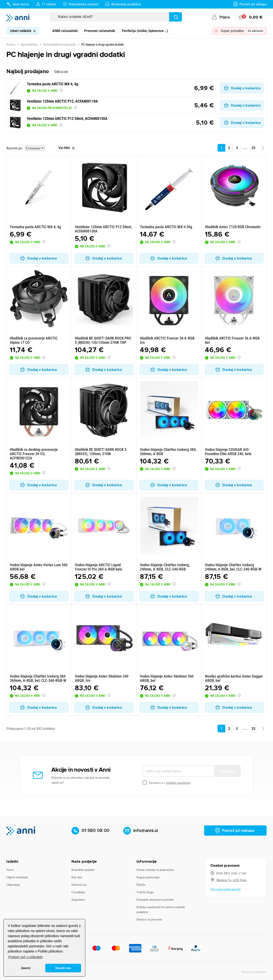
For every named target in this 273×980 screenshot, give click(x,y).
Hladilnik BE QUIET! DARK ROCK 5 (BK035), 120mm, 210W (101, 452)
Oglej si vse (61, 71)
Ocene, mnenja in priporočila (155, 870)
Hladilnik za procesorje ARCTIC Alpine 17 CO (34, 340)
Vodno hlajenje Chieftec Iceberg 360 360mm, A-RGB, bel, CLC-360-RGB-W (38, 678)
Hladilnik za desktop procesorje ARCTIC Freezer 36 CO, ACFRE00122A (34, 454)
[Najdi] (176, 17)
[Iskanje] (116, 17)
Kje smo (77, 877)
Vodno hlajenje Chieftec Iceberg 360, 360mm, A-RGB (168, 452)
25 (253, 148)
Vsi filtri (67, 148)
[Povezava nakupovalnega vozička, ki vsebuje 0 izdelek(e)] (251, 17)
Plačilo (141, 885)
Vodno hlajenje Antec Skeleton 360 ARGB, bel (167, 678)
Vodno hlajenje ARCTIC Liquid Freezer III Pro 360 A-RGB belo (99, 567)
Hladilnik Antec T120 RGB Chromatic (233, 227)
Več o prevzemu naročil (225, 889)
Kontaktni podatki (83, 870)
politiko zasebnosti (178, 783)
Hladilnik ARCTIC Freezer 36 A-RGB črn (167, 340)
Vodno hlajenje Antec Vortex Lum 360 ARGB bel (39, 567)
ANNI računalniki (65, 31)
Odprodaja (13, 885)
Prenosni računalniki (100, 31)
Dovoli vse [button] (63, 968)
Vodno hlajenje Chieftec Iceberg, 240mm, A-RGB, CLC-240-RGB (165, 567)
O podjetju (78, 892)
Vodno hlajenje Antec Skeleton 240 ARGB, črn (102, 678)
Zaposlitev (78, 900)
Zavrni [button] (26, 968)
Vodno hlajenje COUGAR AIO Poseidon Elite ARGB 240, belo (228, 452)
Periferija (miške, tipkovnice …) (145, 31)
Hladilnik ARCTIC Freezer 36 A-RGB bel (232, 340)
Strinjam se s (166, 783)
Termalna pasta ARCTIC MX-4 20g (166, 227)
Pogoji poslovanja (148, 877)
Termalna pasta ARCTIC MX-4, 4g (35, 227)
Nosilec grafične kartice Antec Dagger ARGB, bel (234, 678)
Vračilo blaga (145, 892)
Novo (10, 870)
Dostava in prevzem (149, 919)
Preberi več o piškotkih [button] (25, 957)
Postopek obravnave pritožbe (155, 900)
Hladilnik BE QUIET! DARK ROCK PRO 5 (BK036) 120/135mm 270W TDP (103, 340)
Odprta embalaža (17, 877)
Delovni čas (79, 885)
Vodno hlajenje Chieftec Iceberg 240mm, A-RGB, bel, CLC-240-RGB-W (233, 567)
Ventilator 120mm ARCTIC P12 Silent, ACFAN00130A (103, 229)
